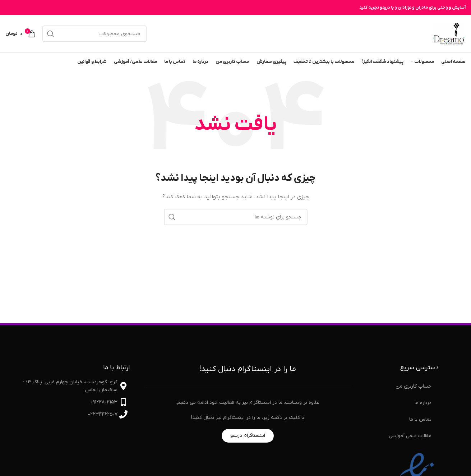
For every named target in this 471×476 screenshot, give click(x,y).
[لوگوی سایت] (449, 34)
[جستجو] (94, 34)
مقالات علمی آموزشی (410, 436)
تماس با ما (420, 419)
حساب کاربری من (414, 386)
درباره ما (423, 403)
